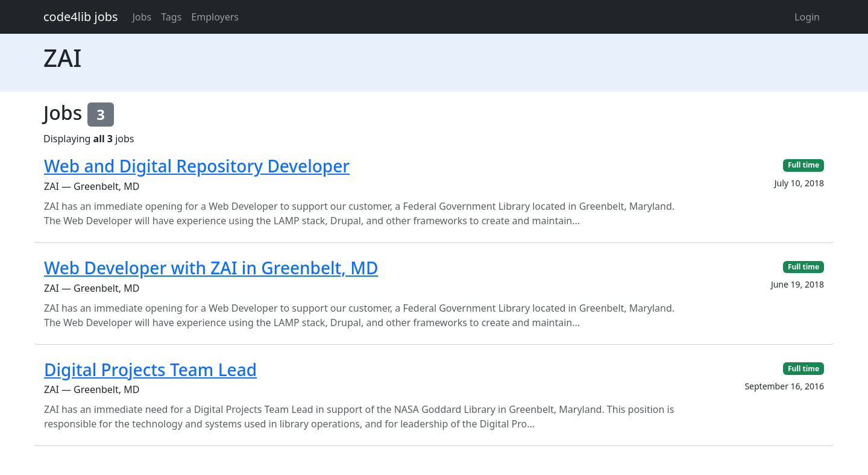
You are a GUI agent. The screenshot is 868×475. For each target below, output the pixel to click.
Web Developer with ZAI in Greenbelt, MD (211, 268)
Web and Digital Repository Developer (197, 166)
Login (807, 17)
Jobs (142, 17)
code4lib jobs (81, 17)
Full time (804, 165)
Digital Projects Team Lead (150, 370)
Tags (171, 17)
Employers (215, 17)
